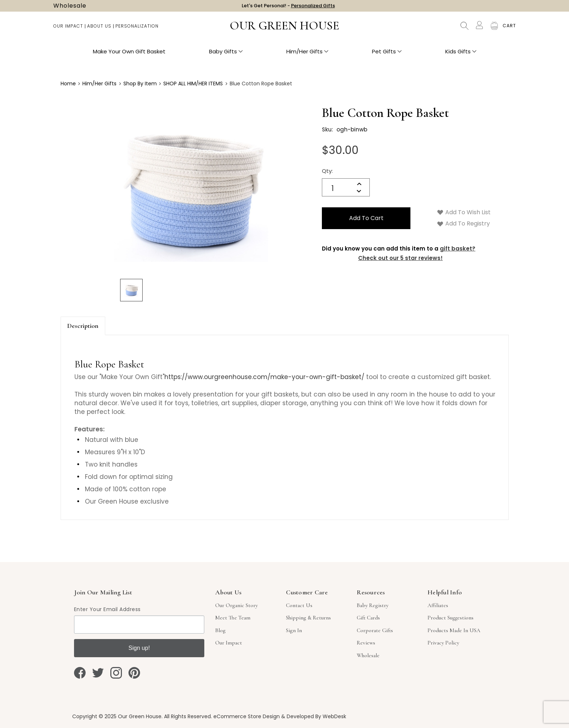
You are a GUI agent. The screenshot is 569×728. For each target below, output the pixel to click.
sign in (294, 630)
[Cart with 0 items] (509, 29)
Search (464, 29)
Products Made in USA (454, 630)
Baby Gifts (226, 55)
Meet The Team (233, 618)
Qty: (327, 171)
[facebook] (80, 673)
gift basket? (458, 249)
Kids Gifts (461, 55)
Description (83, 326)
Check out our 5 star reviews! (400, 258)
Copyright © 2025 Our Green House (117, 716)
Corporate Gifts (375, 630)
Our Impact (68, 29)
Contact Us (299, 605)
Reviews (366, 643)
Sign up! (139, 648)
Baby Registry (372, 605)
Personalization (137, 29)
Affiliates (438, 605)
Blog (220, 630)
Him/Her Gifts (307, 55)
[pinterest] (134, 673)
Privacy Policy (443, 643)
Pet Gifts (387, 55)
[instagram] (116, 673)
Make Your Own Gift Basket (129, 55)
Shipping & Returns (308, 618)
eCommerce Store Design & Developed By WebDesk (280, 716)
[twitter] (98, 673)
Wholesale (70, 7)
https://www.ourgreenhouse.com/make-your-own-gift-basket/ (264, 377)
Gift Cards (368, 618)
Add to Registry (464, 223)
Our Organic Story (236, 605)
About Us (99, 29)
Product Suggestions (451, 618)
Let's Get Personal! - (288, 7)
